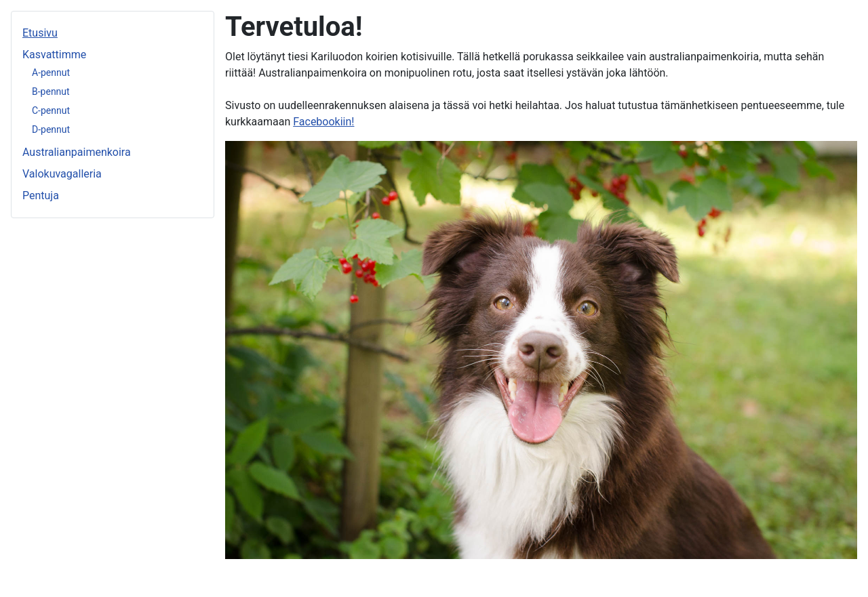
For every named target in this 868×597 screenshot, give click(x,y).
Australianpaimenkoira (77, 152)
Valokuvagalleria (62, 174)
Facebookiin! (323, 122)
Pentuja (41, 195)
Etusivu (40, 33)
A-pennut (51, 73)
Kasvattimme (54, 55)
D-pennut (51, 129)
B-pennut (51, 91)
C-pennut (51, 110)
